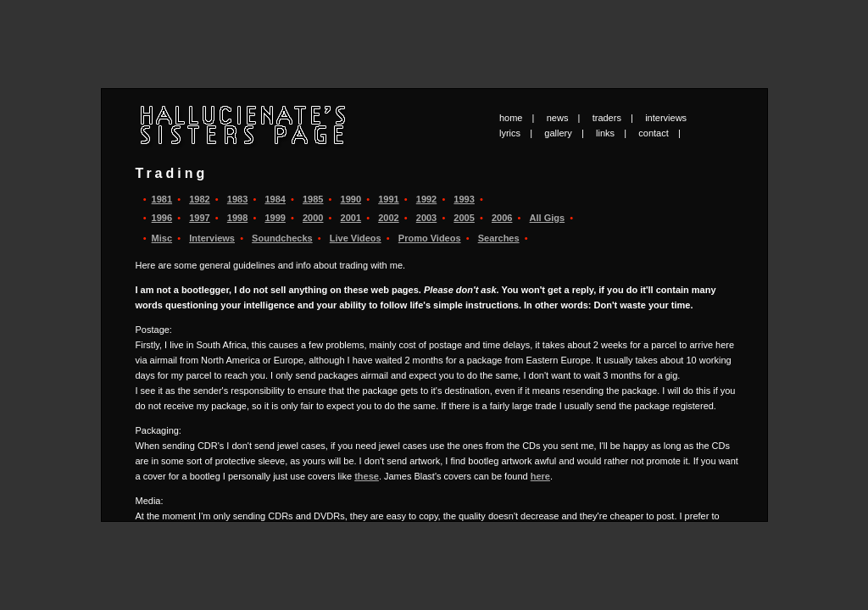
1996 (162, 218)
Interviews (212, 238)
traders (607, 118)
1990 (351, 199)
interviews (666, 118)
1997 (199, 218)
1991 (388, 199)
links (605, 133)
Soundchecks (282, 238)
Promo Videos (430, 238)
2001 (351, 218)
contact (653, 133)
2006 (502, 218)
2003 (426, 218)
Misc (162, 238)
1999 (275, 218)
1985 (313, 199)
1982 (199, 199)
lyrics (510, 133)
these (367, 476)
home (511, 118)
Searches (499, 238)
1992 (426, 199)
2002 (388, 218)
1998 (237, 218)
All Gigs (548, 218)
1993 (464, 199)
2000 (313, 218)
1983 (237, 199)
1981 (162, 199)
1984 (275, 199)
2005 (464, 218)
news (558, 118)
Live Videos (356, 238)
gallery (558, 133)
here (540, 476)
